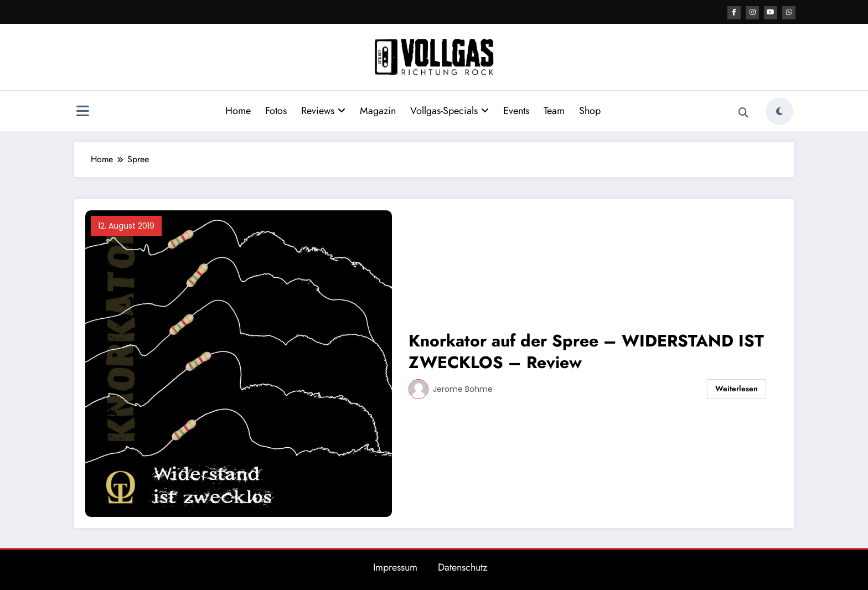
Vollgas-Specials (449, 110)
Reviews (323, 110)
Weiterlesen (737, 388)
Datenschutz (463, 567)
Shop (590, 110)
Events (516, 110)
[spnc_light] (779, 111)
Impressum (395, 567)
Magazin (378, 110)
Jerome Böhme (463, 389)
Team (554, 110)
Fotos (276, 110)
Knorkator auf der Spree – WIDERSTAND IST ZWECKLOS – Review (586, 351)
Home (238, 110)
